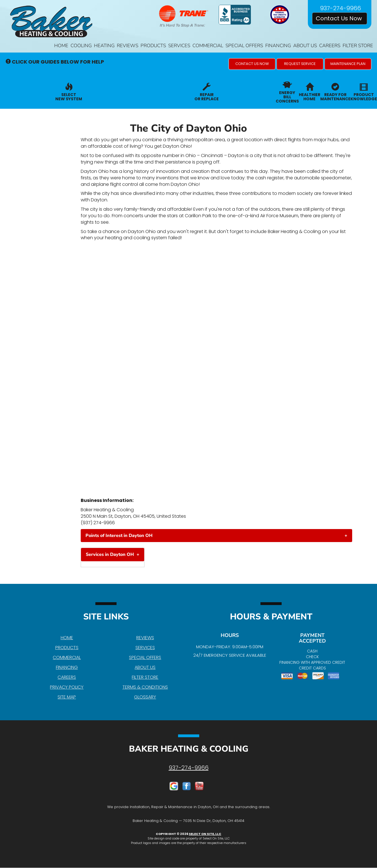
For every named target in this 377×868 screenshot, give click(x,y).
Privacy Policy (67, 687)
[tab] (216, 536)
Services (179, 46)
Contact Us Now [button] (340, 18)
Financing (278, 46)
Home (61, 46)
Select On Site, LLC (205, 834)
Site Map (67, 697)
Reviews (128, 46)
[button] (252, 64)
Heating (104, 46)
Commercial (208, 46)
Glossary (145, 697)
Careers (330, 46)
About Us (305, 46)
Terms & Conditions (145, 687)
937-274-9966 (189, 768)
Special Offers (244, 46)
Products (153, 46)
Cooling (81, 46)
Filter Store (358, 46)
